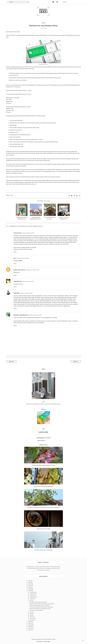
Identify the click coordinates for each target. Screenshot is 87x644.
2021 (30, 587)
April (31, 615)
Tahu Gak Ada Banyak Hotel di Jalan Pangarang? (41, 607)
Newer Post (11, 362)
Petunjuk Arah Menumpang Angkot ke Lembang (43, 465)
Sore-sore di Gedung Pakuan (36, 610)
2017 (30, 623)
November (32, 594)
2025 (30, 581)
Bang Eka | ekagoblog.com (21, 315)
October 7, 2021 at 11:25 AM (26, 293)
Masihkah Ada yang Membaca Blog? (38, 602)
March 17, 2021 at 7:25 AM (28, 281)
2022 (30, 586)
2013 (30, 630)
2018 (30, 622)
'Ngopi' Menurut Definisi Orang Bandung (43, 486)
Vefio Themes (52, 639)
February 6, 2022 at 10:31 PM (35, 315)
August (32, 599)
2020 (30, 589)
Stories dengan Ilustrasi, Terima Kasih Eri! (39, 605)
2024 (30, 582)
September (33, 597)
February (32, 618)
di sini (47, 64)
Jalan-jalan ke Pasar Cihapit (43, 529)
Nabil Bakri (17, 293)
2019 (30, 591)
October (32, 595)
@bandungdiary (42, 440)
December (32, 592)
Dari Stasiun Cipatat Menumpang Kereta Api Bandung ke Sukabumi (43, 508)
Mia (15, 258)
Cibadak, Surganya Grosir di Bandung (43, 550)
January (32, 620)
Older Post (76, 362)
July (31, 600)
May (31, 613)
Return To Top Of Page (44, 642)
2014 (30, 628)
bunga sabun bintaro (19, 270)
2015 (30, 627)
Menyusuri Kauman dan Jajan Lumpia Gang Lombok (42, 604)
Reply (15, 252)
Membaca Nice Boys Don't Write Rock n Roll (40, 609)
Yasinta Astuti (18, 233)
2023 (30, 584)
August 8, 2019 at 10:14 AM (28, 233)
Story (43, 23)
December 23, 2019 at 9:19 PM (33, 270)
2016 (30, 625)
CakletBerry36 (17, 281)
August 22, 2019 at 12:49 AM (22, 258)
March (31, 617)
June (31, 612)
